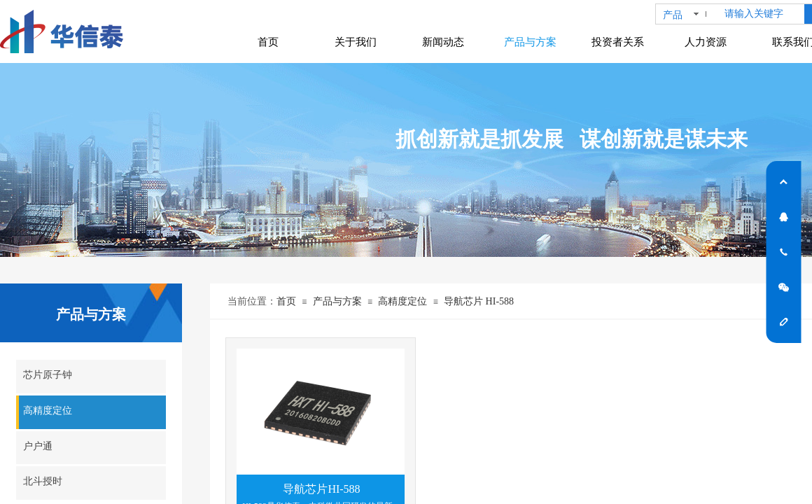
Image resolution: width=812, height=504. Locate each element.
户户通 (38, 446)
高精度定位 (402, 301)
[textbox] (762, 14)
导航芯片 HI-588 (479, 301)
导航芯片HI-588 (321, 489)
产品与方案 (337, 301)
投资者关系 (618, 42)
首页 (286, 301)
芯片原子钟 (48, 375)
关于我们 (356, 42)
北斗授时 (43, 481)
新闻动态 (443, 42)
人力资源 (706, 42)
